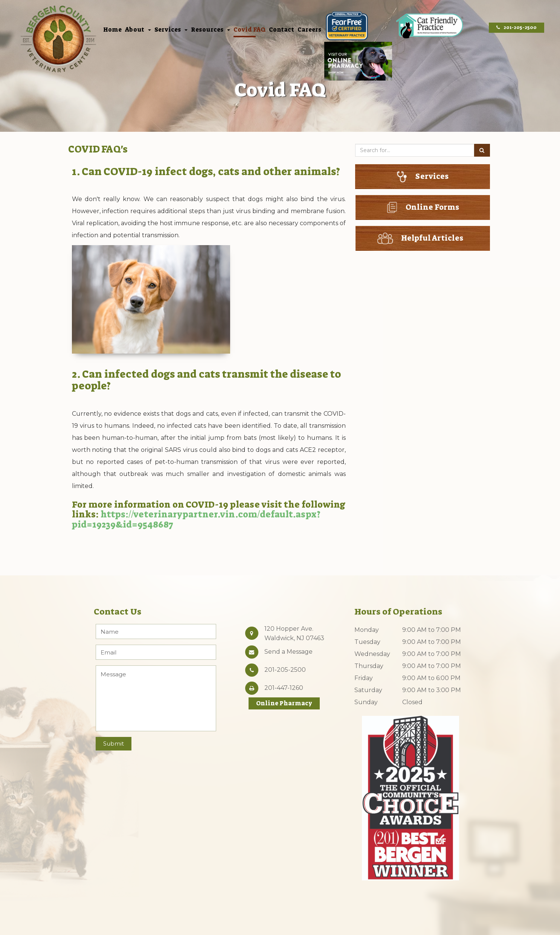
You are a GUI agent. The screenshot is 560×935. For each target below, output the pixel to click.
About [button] (138, 30)
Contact (282, 30)
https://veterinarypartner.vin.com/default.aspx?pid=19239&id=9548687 (196, 519)
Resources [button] (211, 30)
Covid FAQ (249, 30)
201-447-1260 (284, 688)
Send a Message (288, 652)
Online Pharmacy (284, 703)
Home (112, 30)
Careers (309, 30)
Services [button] (171, 30)
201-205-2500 (517, 27)
